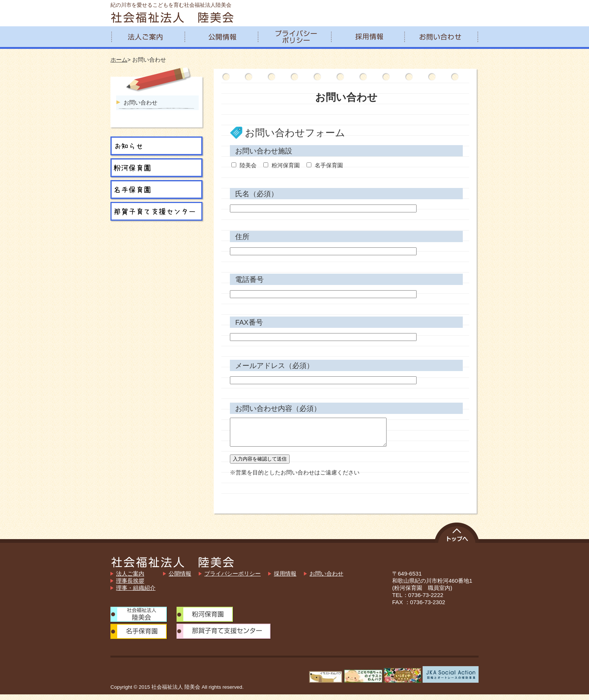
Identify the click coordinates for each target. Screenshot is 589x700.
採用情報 (285, 579)
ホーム (119, 60)
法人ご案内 (130, 579)
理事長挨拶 (130, 586)
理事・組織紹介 (136, 593)
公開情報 (180, 579)
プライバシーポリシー (233, 579)
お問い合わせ (140, 102)
